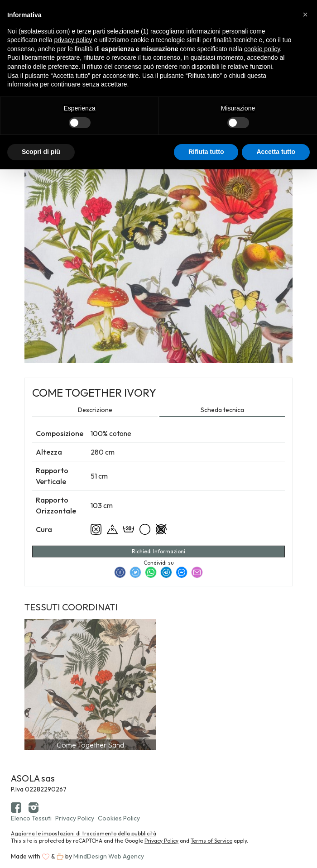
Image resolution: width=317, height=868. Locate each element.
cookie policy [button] (262, 49)
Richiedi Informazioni (158, 551)
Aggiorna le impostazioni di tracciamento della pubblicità (84, 833)
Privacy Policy (75, 818)
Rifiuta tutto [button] (206, 152)
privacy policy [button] (73, 40)
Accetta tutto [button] (276, 152)
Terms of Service (211, 841)
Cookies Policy (119, 818)
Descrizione (95, 410)
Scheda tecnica (222, 410)
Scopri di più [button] (41, 152)
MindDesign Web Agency (109, 856)
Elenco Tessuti (31, 818)
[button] (305, 14)
